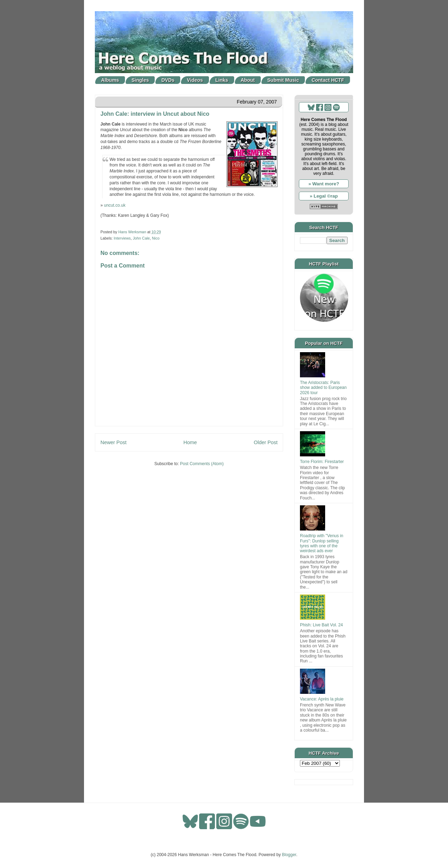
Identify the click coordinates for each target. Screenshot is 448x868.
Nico (156, 238)
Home (190, 442)
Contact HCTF (328, 80)
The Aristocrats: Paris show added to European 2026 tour (323, 388)
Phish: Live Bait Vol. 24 (321, 625)
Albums (110, 80)
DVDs (168, 80)
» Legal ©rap (324, 196)
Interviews (122, 238)
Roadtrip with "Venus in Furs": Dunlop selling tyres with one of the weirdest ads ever (322, 543)
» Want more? (324, 184)
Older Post (266, 442)
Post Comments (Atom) (202, 464)
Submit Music (283, 80)
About (248, 80)
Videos (195, 80)
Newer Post (113, 442)
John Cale (141, 238)
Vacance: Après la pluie (322, 699)
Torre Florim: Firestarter (322, 462)
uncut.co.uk (115, 205)
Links (222, 80)
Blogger (289, 855)
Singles (140, 80)
